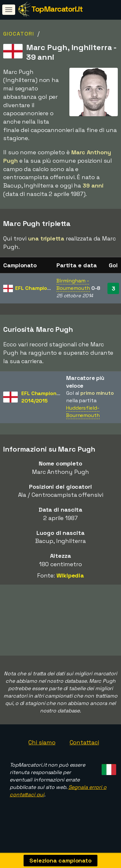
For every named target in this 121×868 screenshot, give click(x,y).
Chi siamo (42, 745)
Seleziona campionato (60, 860)
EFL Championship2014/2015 (44, 397)
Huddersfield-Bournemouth (83, 412)
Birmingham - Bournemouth (73, 284)
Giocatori (19, 34)
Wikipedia (70, 575)
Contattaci (84, 745)
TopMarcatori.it (57, 9)
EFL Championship (38, 288)
